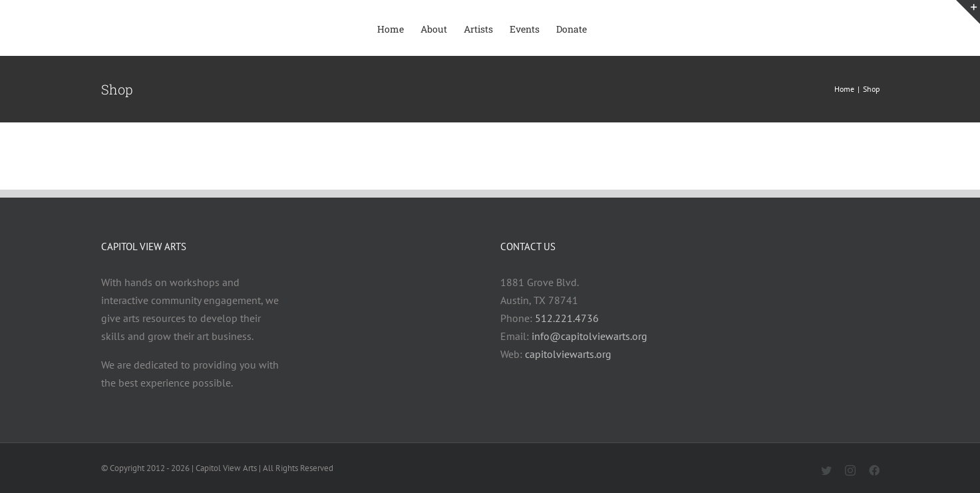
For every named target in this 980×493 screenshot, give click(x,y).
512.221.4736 (567, 318)
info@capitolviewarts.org (589, 336)
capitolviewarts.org (568, 354)
